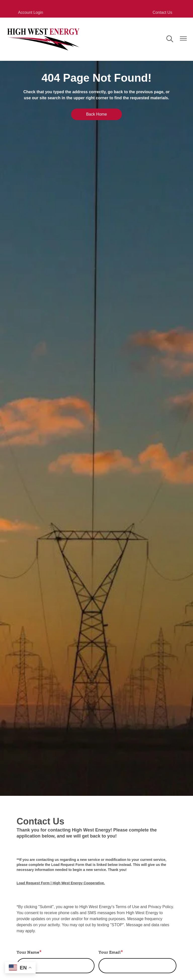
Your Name (28, 952)
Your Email (110, 952)
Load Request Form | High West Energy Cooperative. (61, 883)
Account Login (29, 12)
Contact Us (164, 12)
